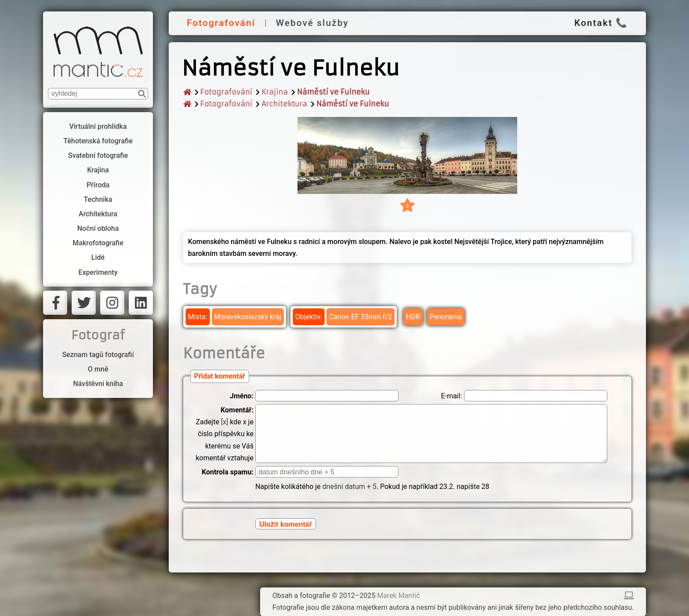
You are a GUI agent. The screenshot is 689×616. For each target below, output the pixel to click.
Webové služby (312, 23)
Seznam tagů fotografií (98, 355)
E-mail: (452, 396)
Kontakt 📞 (601, 23)
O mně (98, 369)
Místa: (198, 317)
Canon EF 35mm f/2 (361, 317)
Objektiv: (309, 317)
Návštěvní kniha (98, 384)
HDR (413, 317)
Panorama (446, 317)
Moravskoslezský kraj (248, 317)
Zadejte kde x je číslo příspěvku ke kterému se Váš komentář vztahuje (224, 434)
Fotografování (221, 23)
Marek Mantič (399, 596)
